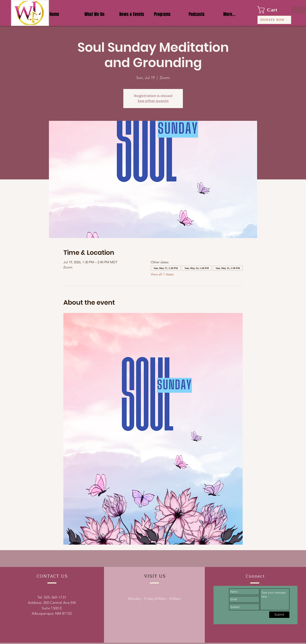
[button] (271, 10)
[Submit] (279, 615)
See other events (153, 101)
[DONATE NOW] (274, 20)
